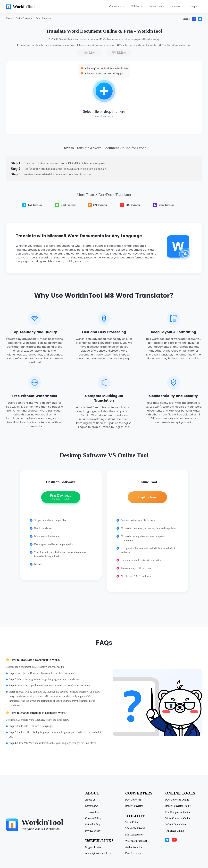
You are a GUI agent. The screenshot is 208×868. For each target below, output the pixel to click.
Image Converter (134, 806)
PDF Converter (133, 800)
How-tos (178, 6)
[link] (9, 18)
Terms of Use (92, 812)
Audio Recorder (134, 847)
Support (196, 6)
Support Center (93, 847)
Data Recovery (133, 853)
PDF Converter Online (177, 800)
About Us (90, 800)
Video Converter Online (178, 818)
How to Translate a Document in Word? (36, 660)
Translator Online (175, 831)
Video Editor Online (176, 825)
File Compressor (134, 835)
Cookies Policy (93, 818)
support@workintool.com (99, 853)
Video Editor (132, 822)
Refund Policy (93, 825)
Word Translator (44, 18)
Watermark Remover (136, 841)
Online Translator (24, 18)
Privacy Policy (93, 831)
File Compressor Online (178, 812)
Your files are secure (104, 116)
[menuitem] (117, 7)
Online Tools (157, 6)
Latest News (92, 806)
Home (9, 18)
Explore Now (147, 497)
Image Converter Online (178, 806)
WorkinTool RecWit (136, 828)
